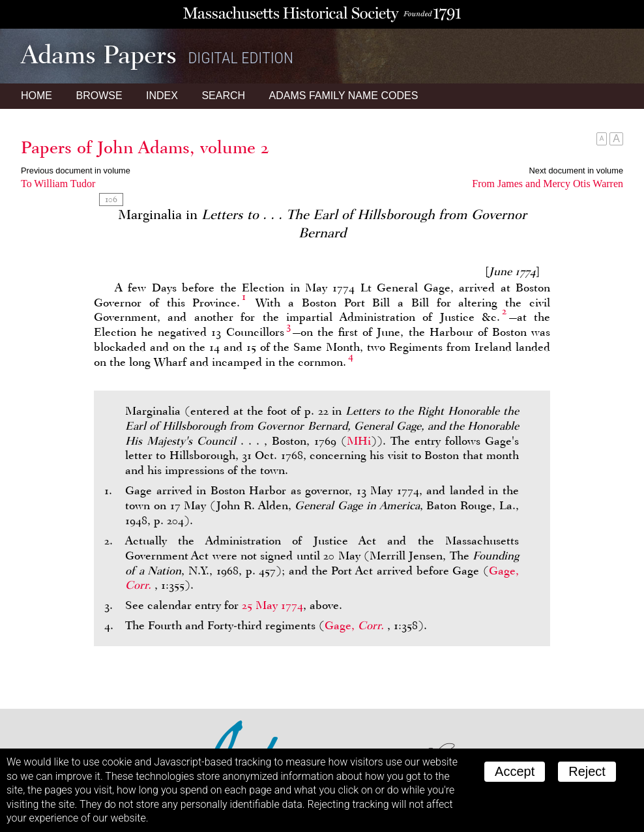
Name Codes (344, 96)
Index (162, 96)
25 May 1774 (272, 605)
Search (223, 96)
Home (37, 96)
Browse (99, 96)
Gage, (356, 625)
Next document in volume (576, 171)
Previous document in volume (76, 171)
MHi (359, 441)
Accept (515, 771)
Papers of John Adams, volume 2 (145, 147)
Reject (587, 771)
